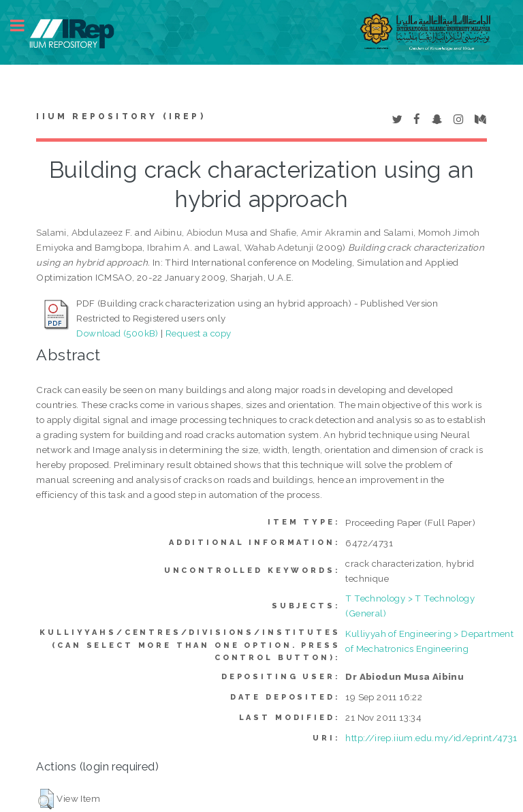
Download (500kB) (117, 333)
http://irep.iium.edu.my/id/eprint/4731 (431, 738)
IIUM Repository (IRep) (121, 116)
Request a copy (199, 333)
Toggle (25, 26)
